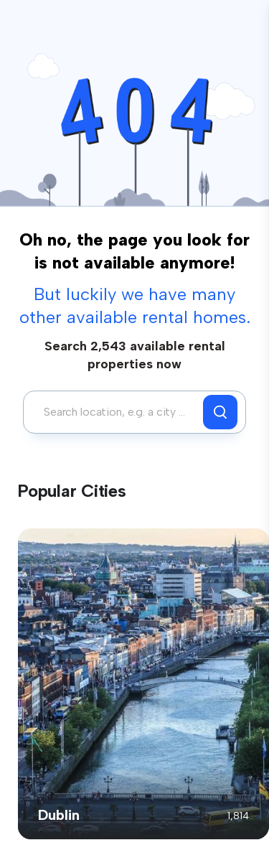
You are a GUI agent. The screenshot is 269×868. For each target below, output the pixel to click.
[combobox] (117, 412)
